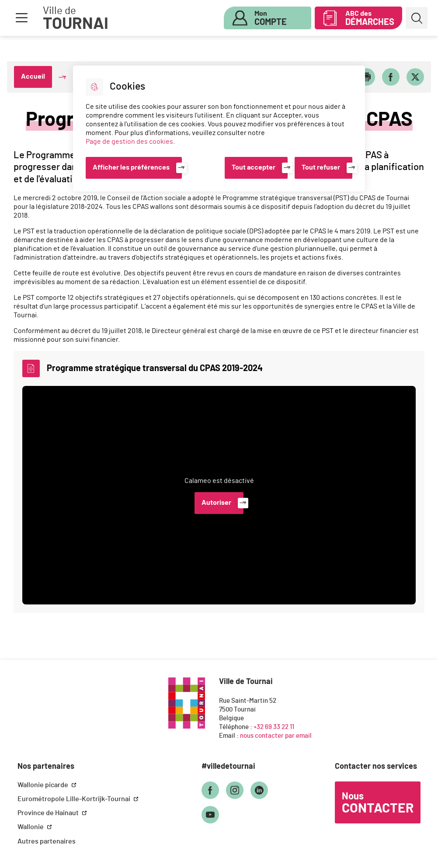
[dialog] (219, 128)
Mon (271, 18)
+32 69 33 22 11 (274, 727)
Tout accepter (254, 167)
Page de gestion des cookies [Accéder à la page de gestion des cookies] (129, 142)
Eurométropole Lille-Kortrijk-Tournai (75, 799)
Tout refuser (321, 167)
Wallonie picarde (43, 785)
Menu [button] (21, 18)
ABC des (370, 18)
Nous (378, 803)
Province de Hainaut (49, 813)
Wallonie (31, 827)
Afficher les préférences (131, 167)
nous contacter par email (276, 736)
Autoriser (216, 503)
